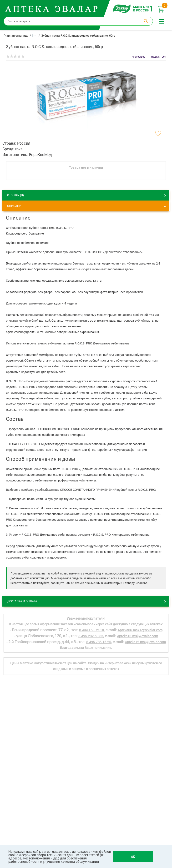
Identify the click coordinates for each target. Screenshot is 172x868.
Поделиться (159, 56)
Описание (15, 206)
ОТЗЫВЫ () (15, 195)
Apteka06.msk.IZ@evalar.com (140, 630)
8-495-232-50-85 (91, 636)
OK (133, 857)
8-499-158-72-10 (91, 630)
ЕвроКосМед (40, 154)
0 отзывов (139, 56)
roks (19, 149)
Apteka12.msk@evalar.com (145, 642)
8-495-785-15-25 (99, 642)
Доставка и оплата (22, 601)
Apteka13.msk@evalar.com (137, 636)
